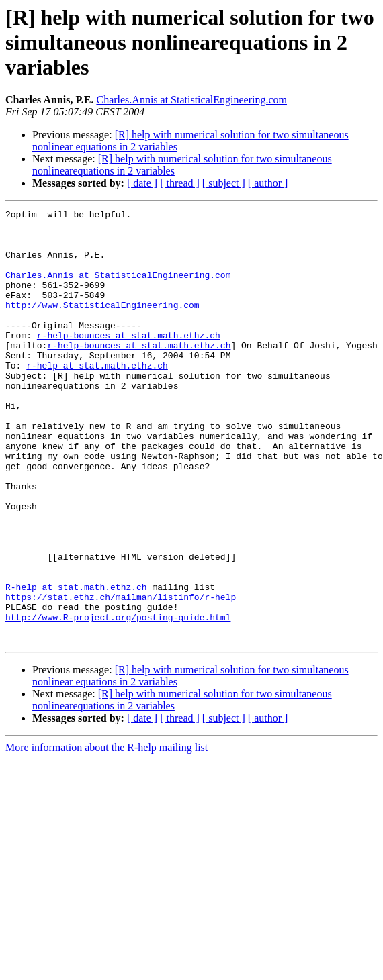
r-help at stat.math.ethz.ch (97, 397)
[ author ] (268, 183)
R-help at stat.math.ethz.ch (76, 663)
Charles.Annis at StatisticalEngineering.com (191, 100)
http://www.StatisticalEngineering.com (102, 325)
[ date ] (142, 183)
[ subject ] (224, 183)
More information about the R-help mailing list (107, 834)
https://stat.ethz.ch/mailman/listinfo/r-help (121, 675)
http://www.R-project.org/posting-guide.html (118, 699)
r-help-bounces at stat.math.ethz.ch (129, 361)
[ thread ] (180, 183)
